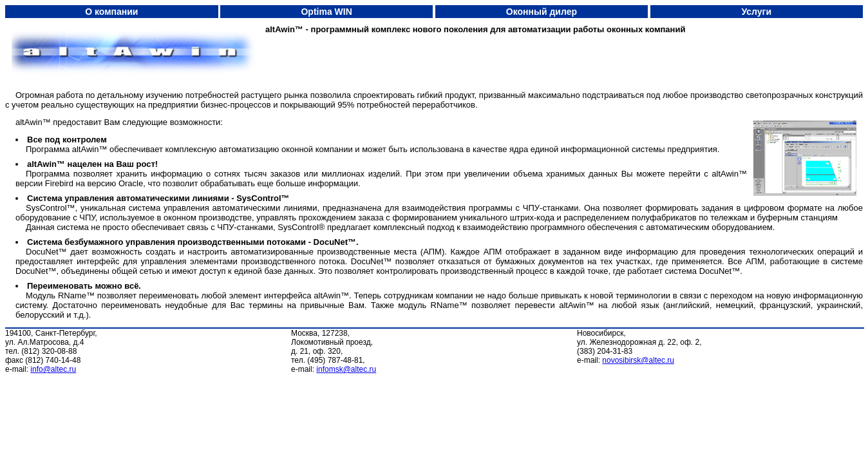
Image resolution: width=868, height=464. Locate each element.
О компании (111, 12)
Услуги (757, 12)
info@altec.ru (53, 369)
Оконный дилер (542, 12)
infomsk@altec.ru (346, 369)
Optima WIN (326, 12)
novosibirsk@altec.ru (638, 360)
